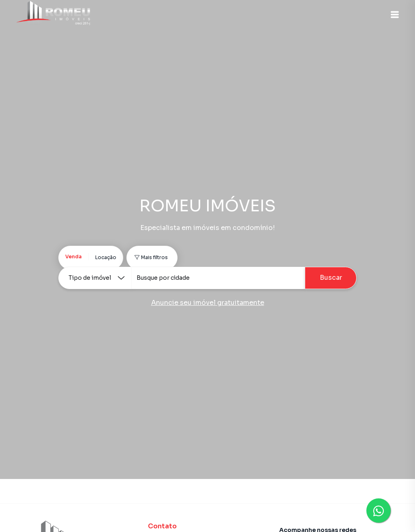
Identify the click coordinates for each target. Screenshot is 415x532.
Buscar (331, 278)
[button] (395, 15)
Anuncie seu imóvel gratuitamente (208, 303)
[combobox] (218, 278)
